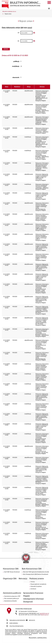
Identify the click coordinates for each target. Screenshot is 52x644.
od (11, 33)
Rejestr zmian (8, 14)
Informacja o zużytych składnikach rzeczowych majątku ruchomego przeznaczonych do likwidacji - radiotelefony (42, 332)
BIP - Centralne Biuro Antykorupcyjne (26, 558)
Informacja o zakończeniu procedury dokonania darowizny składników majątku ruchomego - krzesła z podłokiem (42, 120)
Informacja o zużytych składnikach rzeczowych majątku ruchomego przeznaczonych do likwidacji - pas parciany (42, 449)
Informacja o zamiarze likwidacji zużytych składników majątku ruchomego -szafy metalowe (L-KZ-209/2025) (42, 545)
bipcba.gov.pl (45, 615)
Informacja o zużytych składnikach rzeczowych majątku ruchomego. (42, 459)
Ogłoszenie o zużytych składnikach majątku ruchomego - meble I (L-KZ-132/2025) (42, 277)
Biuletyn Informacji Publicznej (22, 4)
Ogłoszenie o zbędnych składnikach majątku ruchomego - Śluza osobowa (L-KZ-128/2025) (42, 299)
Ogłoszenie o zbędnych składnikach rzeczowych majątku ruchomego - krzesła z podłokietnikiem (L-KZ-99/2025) (42, 310)
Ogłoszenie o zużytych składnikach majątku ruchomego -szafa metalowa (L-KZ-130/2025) (42, 247)
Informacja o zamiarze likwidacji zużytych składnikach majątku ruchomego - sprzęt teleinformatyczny (42, 206)
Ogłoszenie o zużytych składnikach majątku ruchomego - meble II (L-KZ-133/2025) (42, 177)
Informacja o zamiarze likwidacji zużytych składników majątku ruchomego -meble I (42, 257)
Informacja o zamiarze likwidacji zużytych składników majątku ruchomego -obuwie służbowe (42, 217)
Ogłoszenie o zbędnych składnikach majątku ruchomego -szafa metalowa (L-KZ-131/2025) (42, 267)
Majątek (44, 101)
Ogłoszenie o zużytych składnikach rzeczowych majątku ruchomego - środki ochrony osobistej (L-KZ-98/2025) (42, 321)
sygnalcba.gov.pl (44, 613)
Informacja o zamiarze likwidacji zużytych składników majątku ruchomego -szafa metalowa (42, 227)
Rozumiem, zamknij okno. (38, 638)
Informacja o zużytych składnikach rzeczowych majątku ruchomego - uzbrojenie (42, 130)
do (11, 41)
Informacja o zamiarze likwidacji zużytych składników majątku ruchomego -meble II (42, 237)
